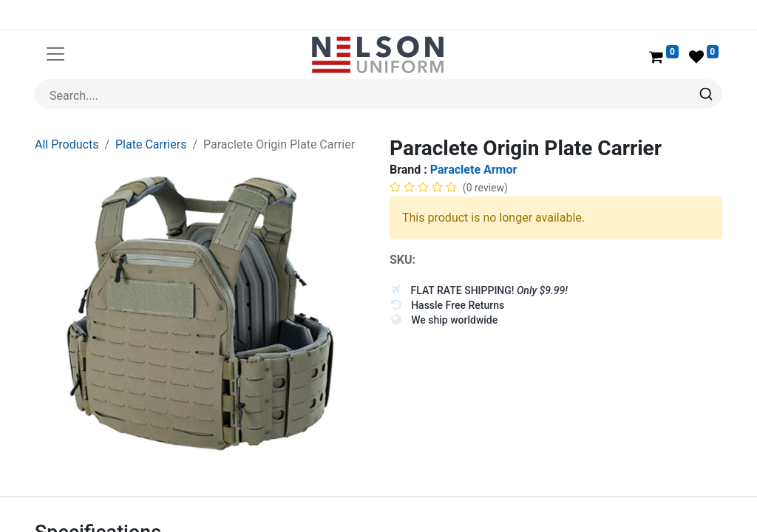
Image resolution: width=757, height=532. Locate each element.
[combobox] (378, 94)
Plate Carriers (151, 144)
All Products (67, 144)
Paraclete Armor (474, 170)
